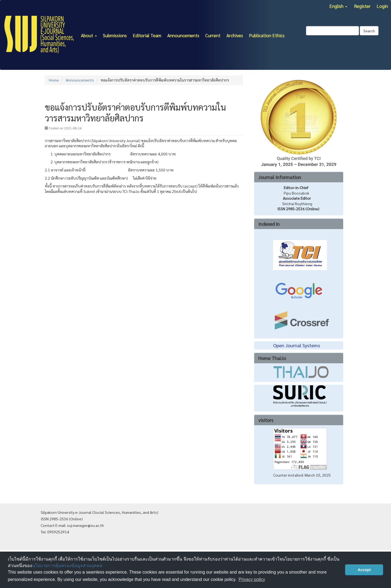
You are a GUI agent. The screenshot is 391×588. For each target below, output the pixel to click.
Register (362, 6)
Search (369, 31)
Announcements (183, 35)
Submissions (115, 35)
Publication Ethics (267, 35)
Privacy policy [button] (252, 579)
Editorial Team (147, 35)
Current (213, 35)
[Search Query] (332, 31)
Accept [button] (364, 570)
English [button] (338, 6)
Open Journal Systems (297, 345)
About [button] (89, 35)
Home (54, 80)
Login (382, 6)
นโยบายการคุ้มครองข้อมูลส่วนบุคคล (67, 566)
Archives (235, 35)
